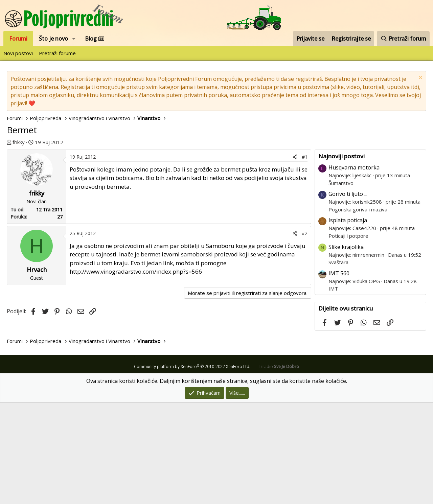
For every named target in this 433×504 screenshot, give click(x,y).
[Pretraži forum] (403, 39)
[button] (74, 39)
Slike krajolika (346, 348)
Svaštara (338, 364)
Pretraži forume (57, 53)
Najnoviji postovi (341, 258)
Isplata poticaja (348, 322)
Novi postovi (18, 53)
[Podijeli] (295, 258)
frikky (19, 142)
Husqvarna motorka (354, 269)
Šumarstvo (341, 284)
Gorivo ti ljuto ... (348, 295)
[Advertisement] (216, 197)
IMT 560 (339, 375)
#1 (305, 258)
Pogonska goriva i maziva (358, 311)
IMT (333, 390)
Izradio (279, 468)
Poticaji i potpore (348, 337)
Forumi (18, 39)
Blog (95, 39)
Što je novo (53, 39)
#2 (305, 335)
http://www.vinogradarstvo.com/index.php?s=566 (136, 373)
